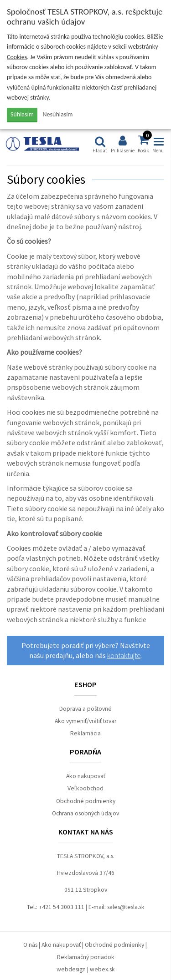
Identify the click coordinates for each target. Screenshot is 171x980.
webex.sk (102, 969)
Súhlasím (22, 114)
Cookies (17, 57)
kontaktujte (124, 655)
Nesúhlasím (58, 114)
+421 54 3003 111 (62, 907)
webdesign (71, 969)
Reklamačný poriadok (86, 957)
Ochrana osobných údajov (85, 813)
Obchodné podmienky (86, 801)
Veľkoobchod (85, 788)
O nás (30, 945)
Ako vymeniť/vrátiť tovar (85, 721)
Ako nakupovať (86, 776)
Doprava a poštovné (85, 709)
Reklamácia (85, 733)
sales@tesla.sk (126, 907)
